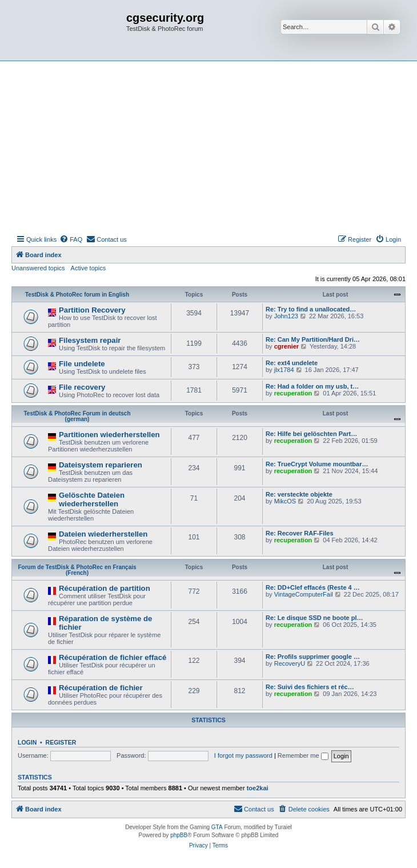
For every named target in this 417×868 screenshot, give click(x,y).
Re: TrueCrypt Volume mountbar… (317, 464)
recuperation (293, 393)
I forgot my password (243, 755)
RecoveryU (290, 663)
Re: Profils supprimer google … (313, 657)
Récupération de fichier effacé (113, 657)
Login (27, 742)
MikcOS (285, 501)
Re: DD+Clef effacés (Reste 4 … (313, 587)
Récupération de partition (105, 588)
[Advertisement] (209, 147)
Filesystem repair (90, 340)
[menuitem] (71, 239)
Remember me (303, 755)
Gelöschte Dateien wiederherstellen (92, 499)
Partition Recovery (92, 310)
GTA (217, 827)
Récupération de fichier (101, 688)
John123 (286, 316)
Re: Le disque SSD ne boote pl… (314, 618)
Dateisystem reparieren (101, 465)
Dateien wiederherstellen (103, 534)
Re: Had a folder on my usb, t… (312, 386)
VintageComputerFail (304, 594)
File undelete (82, 364)
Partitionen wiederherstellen (109, 435)
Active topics (89, 268)
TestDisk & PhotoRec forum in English (77, 295)
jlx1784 (284, 370)
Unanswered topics (38, 268)
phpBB (179, 835)
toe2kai (258, 788)
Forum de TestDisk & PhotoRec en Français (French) (77, 570)
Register (61, 742)
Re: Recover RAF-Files (300, 533)
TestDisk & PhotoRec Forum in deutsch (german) (77, 416)
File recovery (82, 387)
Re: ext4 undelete (292, 363)
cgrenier (286, 346)
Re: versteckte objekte (299, 494)
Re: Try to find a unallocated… (311, 309)
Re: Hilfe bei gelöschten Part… (311, 434)
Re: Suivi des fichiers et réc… (310, 687)
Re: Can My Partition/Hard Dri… (313, 339)
